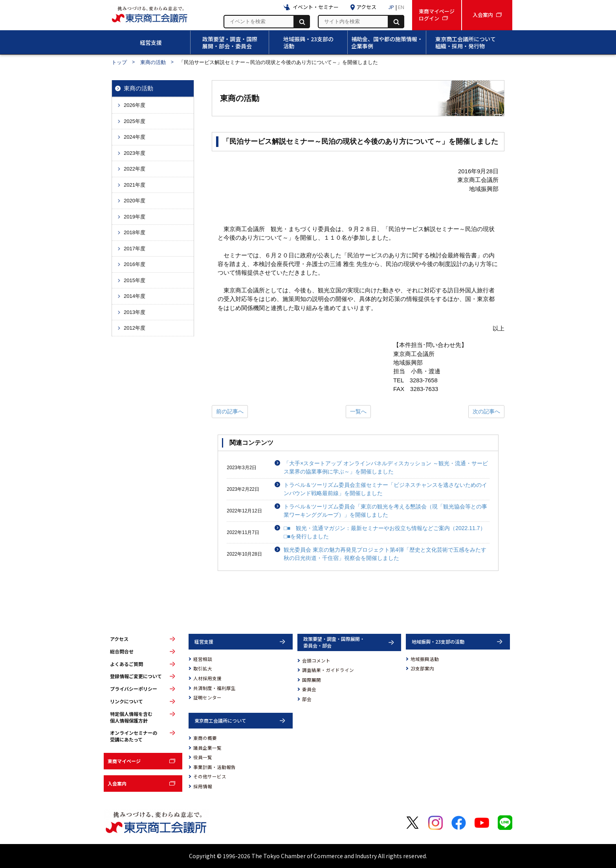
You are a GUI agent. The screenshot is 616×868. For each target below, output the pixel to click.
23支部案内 (422, 668)
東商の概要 (205, 738)
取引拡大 (203, 668)
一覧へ (358, 411)
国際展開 (312, 680)
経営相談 (203, 659)
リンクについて (126, 701)
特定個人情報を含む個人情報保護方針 (131, 717)
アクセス (119, 639)
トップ (119, 62)
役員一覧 (203, 757)
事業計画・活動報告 (214, 767)
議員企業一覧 (207, 748)
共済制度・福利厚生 (214, 688)
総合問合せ (122, 651)
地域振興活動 (425, 659)
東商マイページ (124, 761)
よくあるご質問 (126, 664)
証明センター (207, 697)
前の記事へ (230, 411)
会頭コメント (316, 661)
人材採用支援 (207, 678)
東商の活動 (153, 62)
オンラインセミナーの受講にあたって (134, 736)
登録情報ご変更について (136, 676)
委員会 (309, 689)
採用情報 (203, 786)
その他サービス (210, 776)
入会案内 (117, 783)
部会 (307, 699)
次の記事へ (486, 411)
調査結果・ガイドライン (328, 670)
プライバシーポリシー (134, 689)
